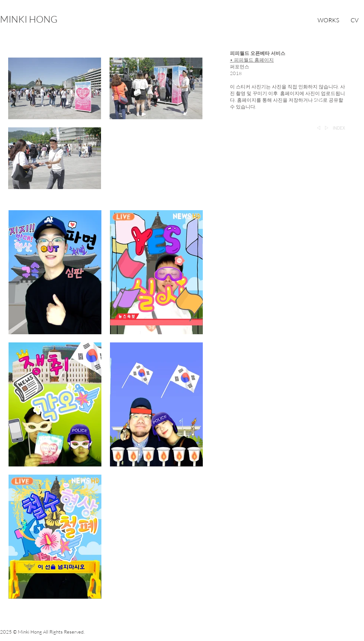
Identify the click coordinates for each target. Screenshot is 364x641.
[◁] (318, 128)
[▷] (327, 128)
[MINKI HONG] (29, 19)
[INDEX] (339, 128)
